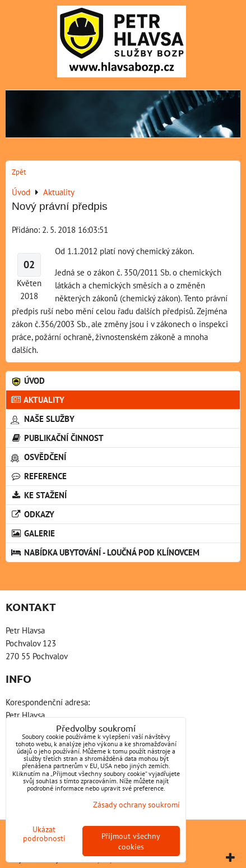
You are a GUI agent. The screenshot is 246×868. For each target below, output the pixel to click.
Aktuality (38, 399)
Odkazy (33, 514)
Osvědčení (38, 457)
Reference (39, 476)
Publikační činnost (57, 438)
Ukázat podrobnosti (44, 834)
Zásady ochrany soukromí (136, 804)
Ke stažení (39, 495)
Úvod (28, 380)
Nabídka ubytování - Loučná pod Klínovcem (105, 552)
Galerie (33, 533)
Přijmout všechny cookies (131, 841)
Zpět (19, 172)
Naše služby (43, 419)
